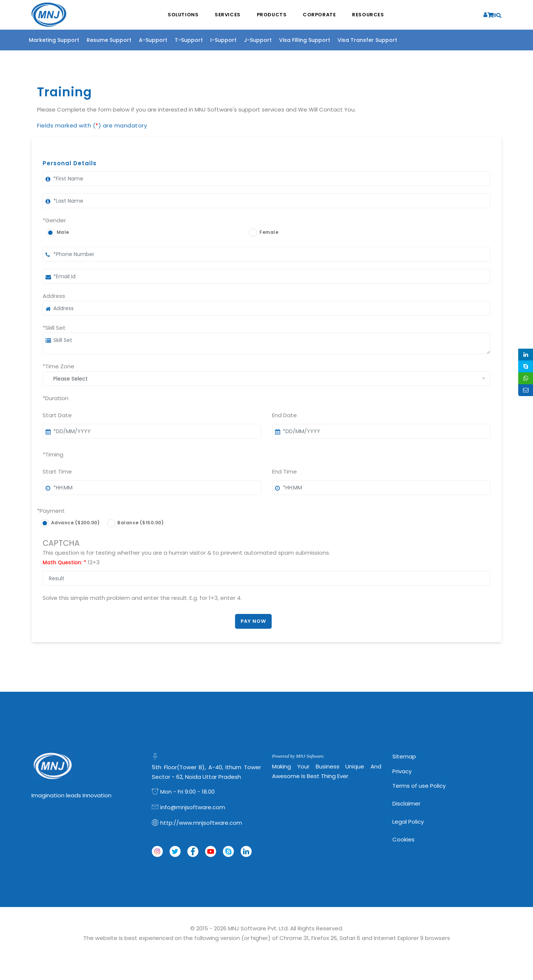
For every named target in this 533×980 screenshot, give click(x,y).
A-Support (153, 40)
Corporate (320, 15)
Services (227, 15)
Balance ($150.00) (140, 523)
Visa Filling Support (305, 40)
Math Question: (64, 563)
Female (269, 232)
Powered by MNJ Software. (298, 756)
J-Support (258, 40)
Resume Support (109, 40)
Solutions (182, 15)
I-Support (223, 40)
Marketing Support (54, 40)
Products (272, 15)
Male (63, 232)
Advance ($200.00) (75, 523)
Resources (370, 15)
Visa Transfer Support (367, 40)
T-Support (189, 40)
